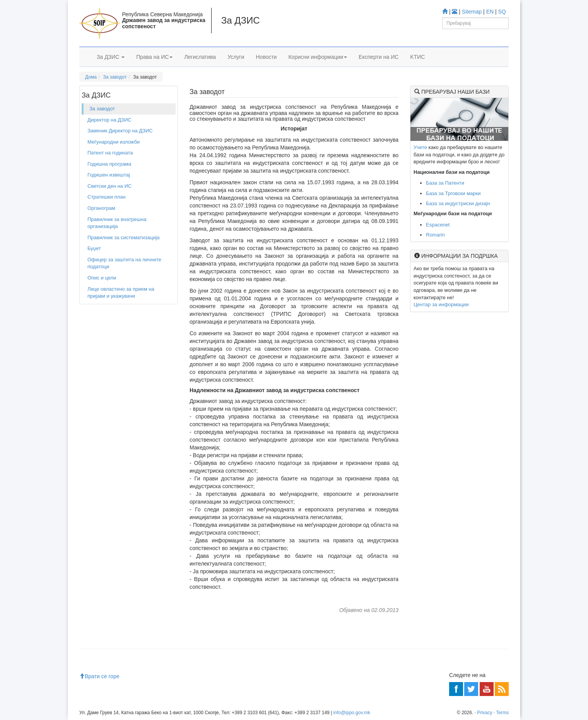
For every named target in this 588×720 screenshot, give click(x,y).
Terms (502, 713)
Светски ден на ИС (109, 186)
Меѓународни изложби (114, 142)
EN (490, 12)
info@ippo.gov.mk (352, 713)
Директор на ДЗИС (109, 120)
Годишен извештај (109, 175)
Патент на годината (110, 153)
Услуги (236, 57)
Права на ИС (154, 57)
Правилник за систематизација (124, 237)
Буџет (94, 248)
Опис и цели (102, 278)
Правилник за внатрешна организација (117, 223)
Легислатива (200, 57)
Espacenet (438, 225)
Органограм (101, 208)
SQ (502, 12)
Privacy (485, 713)
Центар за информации (441, 304)
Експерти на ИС (379, 57)
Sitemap (472, 12)
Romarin (435, 235)
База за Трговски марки (453, 193)
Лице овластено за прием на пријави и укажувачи (121, 293)
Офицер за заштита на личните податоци (124, 263)
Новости (266, 57)
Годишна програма (109, 164)
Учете (420, 147)
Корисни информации (318, 57)
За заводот (115, 77)
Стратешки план (107, 197)
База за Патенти (445, 183)
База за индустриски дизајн (458, 203)
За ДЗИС (111, 57)
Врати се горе (99, 676)
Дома (91, 77)
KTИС (417, 57)
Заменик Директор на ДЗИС (120, 131)
